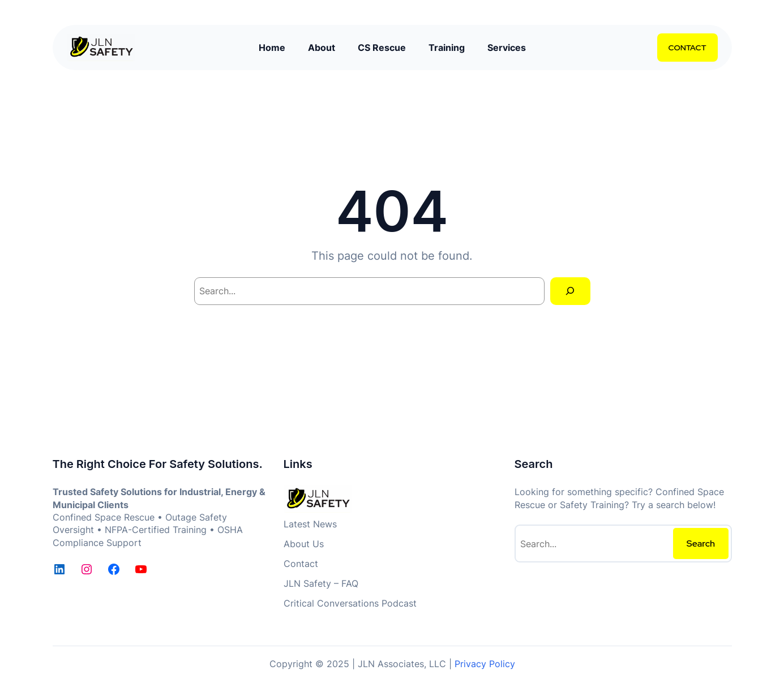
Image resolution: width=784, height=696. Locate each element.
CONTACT (687, 48)
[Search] (570, 291)
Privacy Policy (485, 664)
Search (701, 544)
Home (272, 48)
